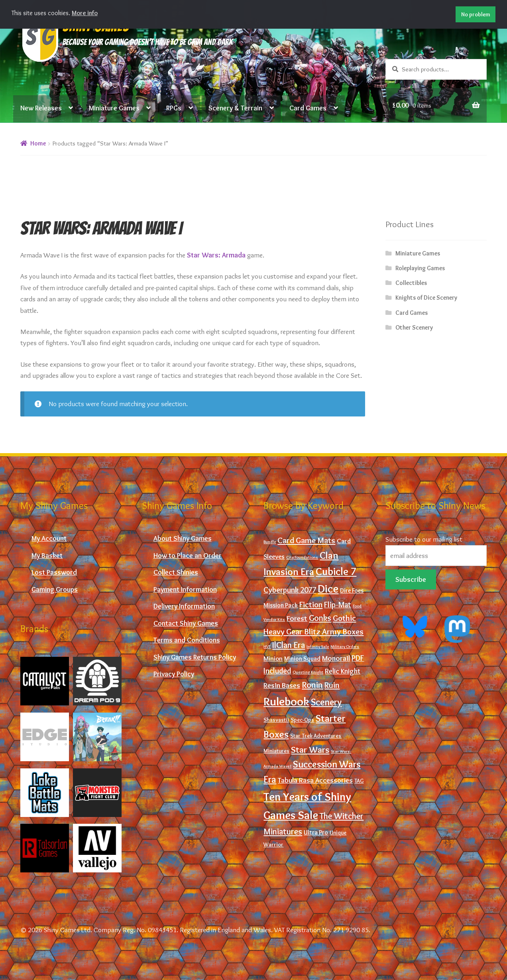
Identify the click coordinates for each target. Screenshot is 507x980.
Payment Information (185, 589)
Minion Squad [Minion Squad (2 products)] (302, 659)
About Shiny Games (183, 538)
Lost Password (54, 572)
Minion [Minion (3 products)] (273, 658)
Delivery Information (184, 606)
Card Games (308, 108)
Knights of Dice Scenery (426, 298)
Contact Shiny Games (186, 623)
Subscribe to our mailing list (424, 539)
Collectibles (411, 283)
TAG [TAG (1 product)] (359, 781)
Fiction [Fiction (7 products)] (311, 605)
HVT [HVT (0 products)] (267, 647)
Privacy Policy (174, 674)
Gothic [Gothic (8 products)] (344, 618)
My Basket (47, 555)
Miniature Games (114, 108)
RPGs (174, 108)
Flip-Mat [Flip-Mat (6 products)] (338, 605)
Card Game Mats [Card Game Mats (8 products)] (306, 540)
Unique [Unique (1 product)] (338, 833)
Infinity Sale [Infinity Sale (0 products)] (318, 647)
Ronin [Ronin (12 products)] (312, 685)
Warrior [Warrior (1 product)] (273, 845)
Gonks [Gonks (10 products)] (320, 618)
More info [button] (85, 13)
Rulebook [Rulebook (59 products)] (286, 701)
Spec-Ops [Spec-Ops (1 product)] (302, 720)
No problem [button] (476, 14)
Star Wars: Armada (216, 255)
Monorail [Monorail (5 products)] (336, 658)
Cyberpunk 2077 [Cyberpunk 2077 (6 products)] (290, 590)
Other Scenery (414, 327)
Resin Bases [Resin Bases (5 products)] (282, 685)
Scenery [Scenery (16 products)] (326, 702)
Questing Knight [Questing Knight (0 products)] (308, 672)
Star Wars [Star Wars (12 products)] (310, 750)
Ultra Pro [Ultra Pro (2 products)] (316, 832)
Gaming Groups (55, 589)
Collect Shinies (176, 572)
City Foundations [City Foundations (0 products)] (302, 557)
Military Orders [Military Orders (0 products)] (345, 647)
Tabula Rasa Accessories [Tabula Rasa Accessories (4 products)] (315, 780)
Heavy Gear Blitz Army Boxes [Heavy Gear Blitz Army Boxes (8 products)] (313, 631)
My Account (49, 538)
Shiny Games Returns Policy (195, 657)
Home (38, 143)
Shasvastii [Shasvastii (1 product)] (276, 720)
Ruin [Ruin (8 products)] (332, 685)
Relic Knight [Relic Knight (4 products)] (343, 671)
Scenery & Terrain (235, 108)
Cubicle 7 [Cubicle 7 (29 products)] (336, 572)
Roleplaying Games (420, 268)
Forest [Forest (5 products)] (297, 618)
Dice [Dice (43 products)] (328, 589)
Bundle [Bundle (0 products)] (270, 542)
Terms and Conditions (187, 640)
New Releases (41, 108)
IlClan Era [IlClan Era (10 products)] (289, 645)
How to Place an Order (188, 555)
